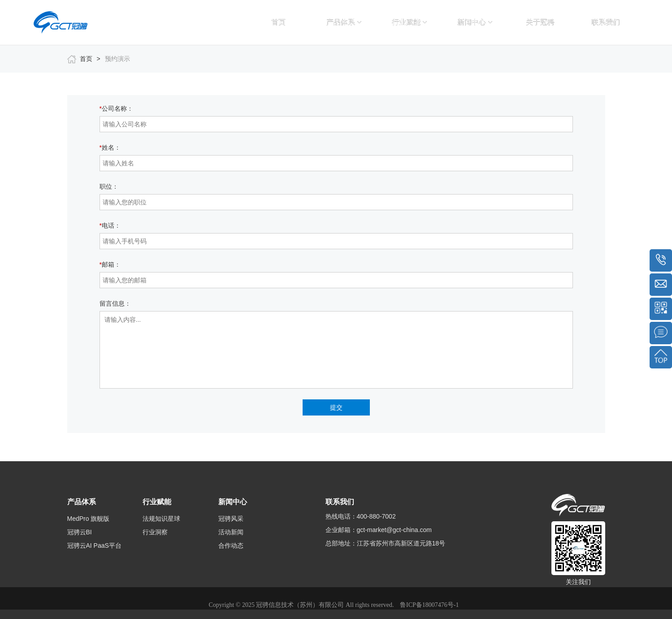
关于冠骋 (540, 22)
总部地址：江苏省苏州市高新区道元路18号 (386, 543)
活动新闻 (231, 532)
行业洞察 (155, 532)
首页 (278, 22)
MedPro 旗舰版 (89, 519)
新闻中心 (475, 22)
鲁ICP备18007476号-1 (429, 605)
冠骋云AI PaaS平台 (94, 545)
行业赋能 (409, 22)
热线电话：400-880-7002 (361, 516)
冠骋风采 (231, 519)
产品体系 (344, 22)
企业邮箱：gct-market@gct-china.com (379, 530)
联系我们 (606, 22)
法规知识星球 (161, 519)
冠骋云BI (80, 532)
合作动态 (231, 545)
